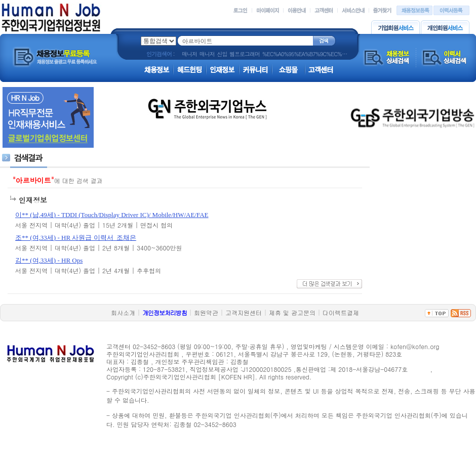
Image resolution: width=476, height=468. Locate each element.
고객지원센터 (244, 312)
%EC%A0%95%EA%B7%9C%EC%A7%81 (310, 54)
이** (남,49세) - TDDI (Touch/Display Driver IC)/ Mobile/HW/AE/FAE (112, 215)
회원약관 (206, 312)
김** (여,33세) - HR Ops (49, 260)
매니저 (189, 54)
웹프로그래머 (245, 54)
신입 (222, 54)
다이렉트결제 (341, 312)
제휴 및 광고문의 (292, 312)
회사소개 (123, 312)
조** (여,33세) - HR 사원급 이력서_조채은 (76, 238)
